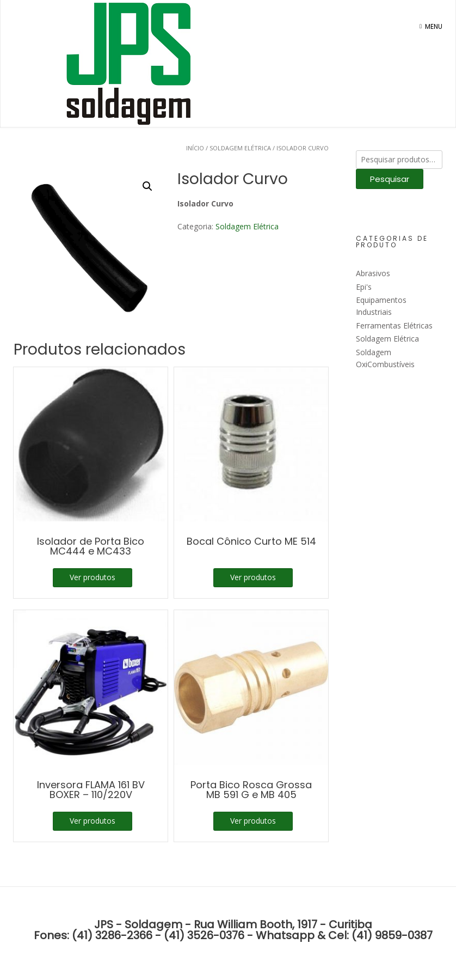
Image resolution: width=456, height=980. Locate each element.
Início (195, 148)
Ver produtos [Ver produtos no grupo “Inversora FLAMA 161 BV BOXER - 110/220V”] (93, 821)
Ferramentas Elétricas (394, 325)
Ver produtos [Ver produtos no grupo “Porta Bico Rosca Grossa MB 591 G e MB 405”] (253, 821)
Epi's (364, 287)
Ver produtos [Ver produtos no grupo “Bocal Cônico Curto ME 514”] (253, 577)
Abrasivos (373, 273)
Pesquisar (390, 179)
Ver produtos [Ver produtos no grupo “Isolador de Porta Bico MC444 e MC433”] (93, 577)
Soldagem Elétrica (240, 148)
